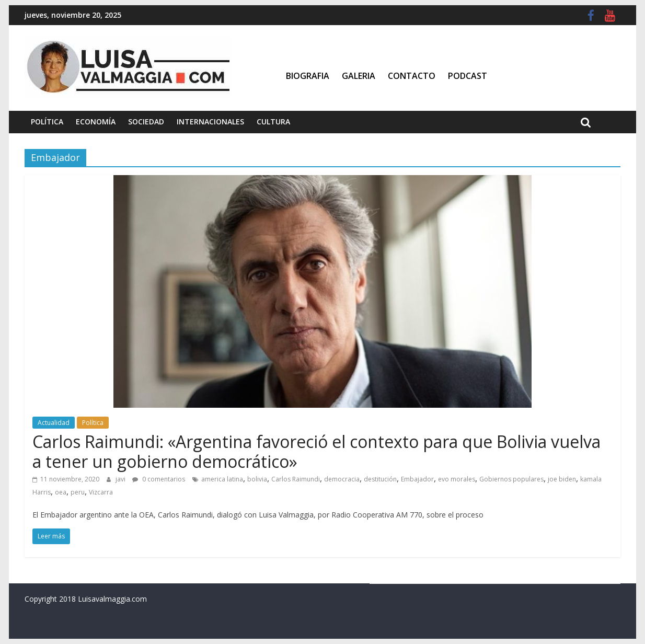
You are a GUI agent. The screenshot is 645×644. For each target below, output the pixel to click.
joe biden (562, 479)
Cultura (273, 122)
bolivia (257, 479)
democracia (342, 479)
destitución (380, 479)
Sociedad (146, 122)
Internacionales (210, 122)
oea (61, 492)
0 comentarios (159, 479)
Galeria (359, 76)
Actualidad (54, 423)
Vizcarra (101, 492)
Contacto (412, 76)
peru (78, 492)
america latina (222, 479)
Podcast (468, 76)
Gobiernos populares (511, 479)
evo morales (457, 479)
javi (121, 479)
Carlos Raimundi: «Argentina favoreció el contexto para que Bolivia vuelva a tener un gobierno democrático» (316, 451)
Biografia (308, 76)
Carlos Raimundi (296, 479)
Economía (96, 122)
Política (47, 122)
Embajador (417, 479)
